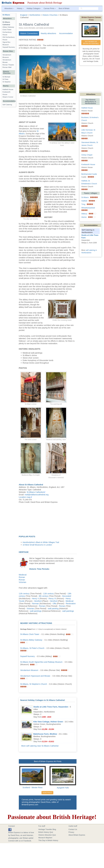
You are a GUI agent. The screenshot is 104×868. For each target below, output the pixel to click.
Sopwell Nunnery (28, 656)
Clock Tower (7, 30)
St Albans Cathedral (35, 492)
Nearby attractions (48, 33)
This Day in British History (48, 840)
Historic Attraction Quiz (47, 835)
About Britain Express (77, 835)
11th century (24, 594)
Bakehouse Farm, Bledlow (45, 734)
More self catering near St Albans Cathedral (40, 746)
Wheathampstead (88, 208)
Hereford (38, 601)
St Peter (5, 79)
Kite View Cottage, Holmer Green (48, 722)
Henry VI (52, 599)
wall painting (53, 609)
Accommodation (66, 33)
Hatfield (84, 201)
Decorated (67, 596)
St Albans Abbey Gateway (31, 640)
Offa (54, 604)
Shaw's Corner (8, 97)
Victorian (23, 582)
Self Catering (7, 105)
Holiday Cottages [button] (34, 8)
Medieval (23, 575)
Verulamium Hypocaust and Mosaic (35, 676)
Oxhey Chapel (87, 155)
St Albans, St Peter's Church (32, 648)
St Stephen (7, 82)
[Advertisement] (48, 520)
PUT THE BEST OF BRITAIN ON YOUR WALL (91, 43)
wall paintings (36, 611)
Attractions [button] (9, 8)
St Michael (6, 77)
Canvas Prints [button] (50, 8)
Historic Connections (29, 33)
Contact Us (73, 829)
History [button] (20, 8)
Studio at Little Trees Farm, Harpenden (51, 707)
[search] (89, 8)
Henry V (35, 599)
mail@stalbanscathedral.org (37, 495)
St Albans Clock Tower (30, 634)
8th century (44, 596)
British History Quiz (46, 832)
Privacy (71, 832)
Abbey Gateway (8, 27)
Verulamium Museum (29, 670)
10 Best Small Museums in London (37, 545)
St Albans (6, 15)
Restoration (71, 604)
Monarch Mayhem (45, 838)
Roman (22, 577)
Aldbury (84, 214)
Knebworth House (88, 164)
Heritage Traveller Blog (47, 829)
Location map (25, 497)
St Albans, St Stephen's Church (34, 684)
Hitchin (84, 217)
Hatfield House (8, 89)
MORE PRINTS (47, 793)
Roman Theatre (8, 65)
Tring (83, 204)
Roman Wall (7, 67)
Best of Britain (64, 8)
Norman (35, 604)
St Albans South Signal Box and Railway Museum (41, 662)
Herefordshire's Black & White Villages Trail (41, 542)
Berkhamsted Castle (89, 174)
